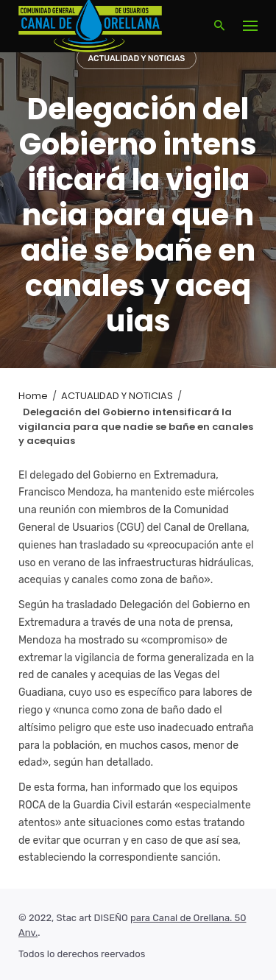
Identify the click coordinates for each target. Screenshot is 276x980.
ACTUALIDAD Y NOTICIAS (137, 59)
